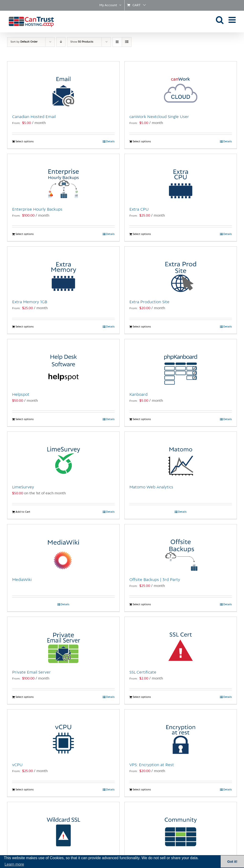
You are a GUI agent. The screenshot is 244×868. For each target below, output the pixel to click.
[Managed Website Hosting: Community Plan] (181, 826)
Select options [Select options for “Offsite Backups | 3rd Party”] (142, 605)
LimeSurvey (23, 487)
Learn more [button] (14, 864)
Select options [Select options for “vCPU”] (25, 790)
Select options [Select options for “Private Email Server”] (25, 697)
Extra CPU (139, 209)
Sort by (24, 42)
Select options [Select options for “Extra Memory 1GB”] (25, 327)
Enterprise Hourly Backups (37, 209)
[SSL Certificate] (181, 641)
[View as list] (127, 42)
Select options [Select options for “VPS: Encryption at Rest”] (142, 790)
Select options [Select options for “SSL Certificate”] (142, 697)
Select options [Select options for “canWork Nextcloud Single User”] (142, 142)
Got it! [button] (232, 862)
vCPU (17, 765)
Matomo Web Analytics (151, 487)
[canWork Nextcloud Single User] (181, 85)
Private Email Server (31, 672)
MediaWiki (22, 580)
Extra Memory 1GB (30, 302)
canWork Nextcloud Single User (159, 117)
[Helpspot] (63, 363)
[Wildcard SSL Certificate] (63, 826)
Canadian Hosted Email (34, 117)
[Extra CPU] (181, 178)
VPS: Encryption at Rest (152, 765)
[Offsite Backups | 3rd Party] (181, 548)
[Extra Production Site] (181, 270)
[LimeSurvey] (63, 456)
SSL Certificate (143, 672)
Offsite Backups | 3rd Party (155, 580)
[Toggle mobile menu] (233, 20)
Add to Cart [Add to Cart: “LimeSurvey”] (23, 512)
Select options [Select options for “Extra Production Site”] (142, 327)
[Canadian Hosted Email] (63, 85)
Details (110, 142)
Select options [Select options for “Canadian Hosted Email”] (25, 142)
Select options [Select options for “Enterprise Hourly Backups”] (25, 234)
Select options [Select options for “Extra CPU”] (142, 234)
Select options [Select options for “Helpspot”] (25, 419)
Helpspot (21, 395)
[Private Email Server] (63, 641)
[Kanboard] (181, 363)
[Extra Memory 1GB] (63, 270)
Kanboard (138, 395)
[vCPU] (63, 733)
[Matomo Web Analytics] (181, 456)
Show (82, 42)
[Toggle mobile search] (220, 20)
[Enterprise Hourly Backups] (63, 178)
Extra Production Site (149, 302)
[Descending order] (61, 42)
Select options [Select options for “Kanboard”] (142, 419)
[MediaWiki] (63, 548)
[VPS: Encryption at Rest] (181, 733)
